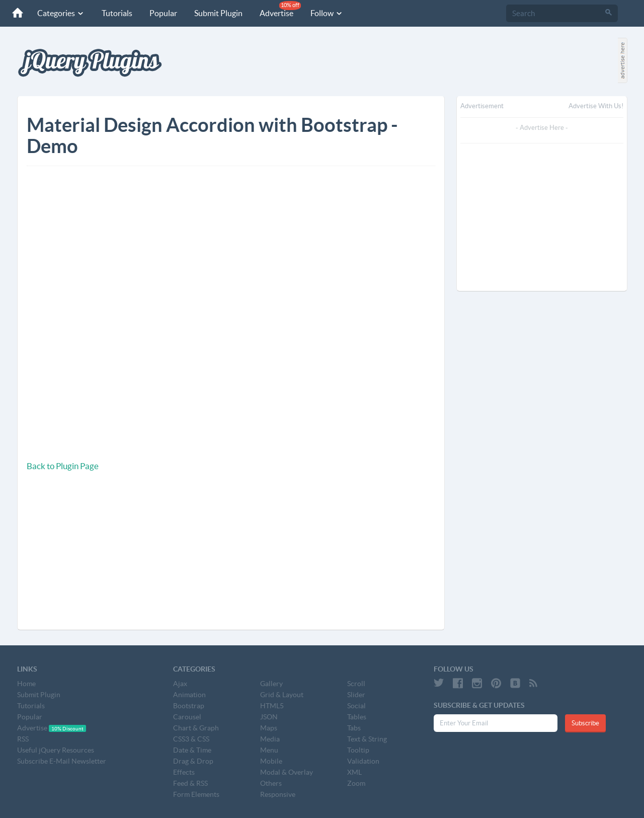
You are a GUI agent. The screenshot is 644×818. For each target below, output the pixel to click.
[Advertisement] (125, 560)
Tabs (354, 728)
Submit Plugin (218, 13)
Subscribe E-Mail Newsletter (62, 761)
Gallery (271, 684)
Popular (163, 13)
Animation (189, 695)
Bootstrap (189, 706)
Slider (356, 695)
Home (26, 684)
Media (270, 739)
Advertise (280, 9)
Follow (327, 13)
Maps (269, 728)
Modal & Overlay (287, 772)
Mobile (271, 761)
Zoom (356, 783)
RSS (23, 739)
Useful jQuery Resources (56, 750)
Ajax (180, 684)
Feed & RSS (190, 783)
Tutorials (117, 13)
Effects (184, 772)
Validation (363, 761)
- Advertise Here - (542, 128)
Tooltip (358, 750)
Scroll (356, 684)
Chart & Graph (196, 728)
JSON (269, 717)
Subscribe (585, 723)
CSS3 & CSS (191, 739)
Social (356, 706)
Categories (61, 13)
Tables (357, 717)
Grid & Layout (282, 695)
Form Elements (196, 794)
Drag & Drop (193, 761)
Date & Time (192, 750)
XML (354, 772)
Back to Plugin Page (63, 466)
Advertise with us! (596, 106)
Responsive (278, 794)
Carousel (187, 717)
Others (271, 783)
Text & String (367, 739)
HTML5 (272, 706)
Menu (269, 750)
